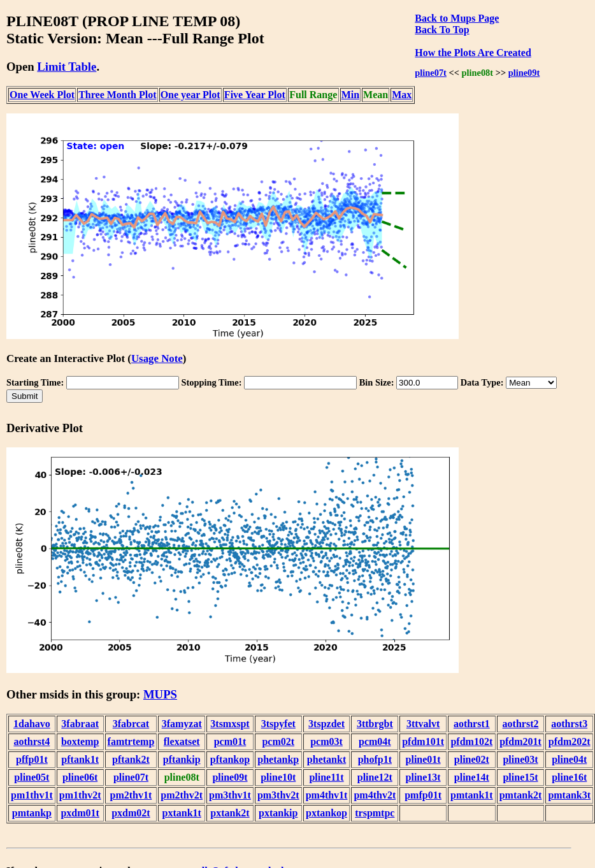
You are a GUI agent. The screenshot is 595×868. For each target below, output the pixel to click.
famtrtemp (131, 741)
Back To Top (442, 30)
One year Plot (190, 95)
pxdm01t (80, 813)
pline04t (569, 759)
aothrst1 (472, 724)
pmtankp (32, 813)
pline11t (326, 777)
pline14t (472, 777)
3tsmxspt (230, 724)
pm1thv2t (80, 795)
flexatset (182, 741)
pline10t (278, 777)
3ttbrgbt (375, 724)
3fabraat (80, 724)
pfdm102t (471, 741)
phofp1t (375, 759)
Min (350, 95)
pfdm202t (570, 741)
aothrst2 (521, 724)
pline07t (431, 73)
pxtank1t (182, 813)
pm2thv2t (182, 795)
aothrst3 (569, 724)
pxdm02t (131, 813)
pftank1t (80, 759)
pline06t (80, 777)
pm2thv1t (131, 795)
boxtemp (80, 741)
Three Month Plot (117, 95)
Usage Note (157, 358)
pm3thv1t (230, 795)
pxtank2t (230, 813)
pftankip (182, 759)
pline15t (520, 777)
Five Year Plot (255, 95)
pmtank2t (521, 795)
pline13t (423, 777)
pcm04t (375, 741)
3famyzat (182, 724)
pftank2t (131, 759)
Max (402, 95)
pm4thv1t (327, 795)
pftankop (230, 759)
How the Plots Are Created (473, 53)
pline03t (520, 759)
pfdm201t (520, 741)
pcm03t (326, 741)
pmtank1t (472, 795)
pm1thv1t (32, 795)
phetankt (326, 759)
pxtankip (278, 813)
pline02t (472, 759)
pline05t (32, 777)
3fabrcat (131, 724)
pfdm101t (423, 741)
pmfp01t (423, 795)
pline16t (569, 777)
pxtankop (326, 813)
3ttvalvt (423, 724)
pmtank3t (569, 795)
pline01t (423, 759)
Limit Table (67, 67)
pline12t (375, 777)
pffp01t (32, 759)
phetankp (278, 759)
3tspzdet (326, 724)
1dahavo (32, 724)
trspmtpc (375, 813)
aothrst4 (32, 741)
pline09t (524, 73)
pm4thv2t (375, 795)
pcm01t (230, 741)
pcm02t (278, 741)
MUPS (160, 694)
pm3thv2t (278, 795)
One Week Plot (42, 95)
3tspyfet (278, 724)
